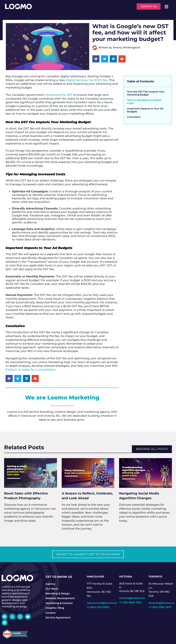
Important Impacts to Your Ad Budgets (145, 110)
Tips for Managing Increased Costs (144, 102)
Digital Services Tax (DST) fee (87, 80)
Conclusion (134, 117)
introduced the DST (59, 95)
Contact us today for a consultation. (31, 370)
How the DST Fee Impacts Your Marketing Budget (146, 93)
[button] (96, 59)
